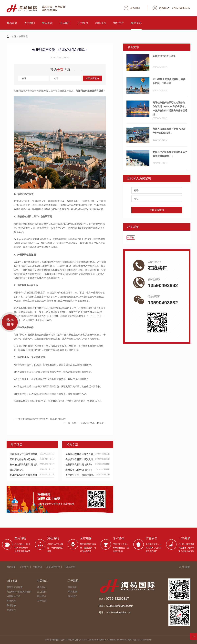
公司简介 (24, 567)
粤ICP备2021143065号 (140, 640)
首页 (14, 36)
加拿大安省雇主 (15, 587)
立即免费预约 (92, 78)
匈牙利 (131, 237)
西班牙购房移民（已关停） (24, 459)
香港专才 (11, 610)
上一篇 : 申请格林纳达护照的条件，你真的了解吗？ (40, 419)
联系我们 (73, 596)
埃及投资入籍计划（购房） (79, 464)
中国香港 (47, 23)
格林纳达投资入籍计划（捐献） (25, 464)
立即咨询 (42, 601)
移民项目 (101, 23)
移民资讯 (136, 23)
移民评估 (42, 596)
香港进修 (11, 605)
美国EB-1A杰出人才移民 (19, 592)
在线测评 (132, 8)
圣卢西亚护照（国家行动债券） (80, 475)
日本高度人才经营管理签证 (24, 454)
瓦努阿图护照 (53, 567)
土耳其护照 (70, 567)
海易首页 (12, 23)
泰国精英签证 (17, 470)
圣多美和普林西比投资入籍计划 (80, 454)
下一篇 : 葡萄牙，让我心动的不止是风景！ (85, 423)
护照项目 (83, 23)
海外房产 (119, 23)
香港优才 (11, 601)
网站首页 (11, 567)
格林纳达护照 (13, 596)
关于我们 (30, 23)
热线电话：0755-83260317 (172, 8)
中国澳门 (65, 23)
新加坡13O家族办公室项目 (23, 475)
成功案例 (42, 592)
